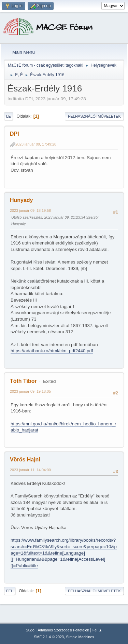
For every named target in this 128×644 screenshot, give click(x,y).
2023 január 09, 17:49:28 (36, 144)
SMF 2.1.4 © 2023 (49, 637)
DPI (15, 134)
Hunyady (22, 200)
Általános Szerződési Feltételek (63, 630)
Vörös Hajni (25, 460)
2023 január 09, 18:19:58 (30, 210)
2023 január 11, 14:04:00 (30, 470)
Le (9, 116)
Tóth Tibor (23, 381)
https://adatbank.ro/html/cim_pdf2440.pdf (52, 351)
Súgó (30, 630)
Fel (10, 591)
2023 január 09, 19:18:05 (30, 391)
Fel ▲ (97, 630)
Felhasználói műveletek (94, 116)
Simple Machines (80, 637)
